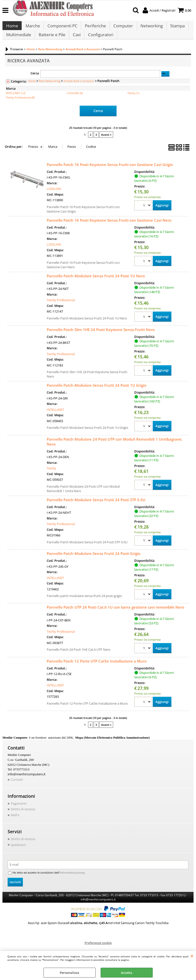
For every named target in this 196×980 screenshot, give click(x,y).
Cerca (35, 80)
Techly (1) (133, 100)
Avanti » (106, 141)
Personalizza (69, 973)
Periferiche (94, 28)
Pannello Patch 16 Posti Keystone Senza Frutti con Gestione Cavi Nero (109, 227)
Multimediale (18, 40)
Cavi (76, 40)
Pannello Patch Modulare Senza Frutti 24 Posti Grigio (94, 560)
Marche (32, 28)
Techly (51, 475)
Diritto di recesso (23, 816)
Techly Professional (61, 307)
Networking (150, 28)
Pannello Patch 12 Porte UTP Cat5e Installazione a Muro (97, 668)
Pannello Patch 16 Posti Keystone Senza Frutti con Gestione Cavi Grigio (110, 171)
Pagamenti (19, 810)
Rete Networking (50, 88)
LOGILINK (54, 196)
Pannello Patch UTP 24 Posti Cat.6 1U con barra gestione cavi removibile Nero (115, 614)
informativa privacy (68, 879)
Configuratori (100, 40)
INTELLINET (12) (16, 100)
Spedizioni (18, 851)
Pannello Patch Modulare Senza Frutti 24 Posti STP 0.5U (96, 506)
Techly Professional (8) (20, 105)
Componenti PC (62, 28)
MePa (15, 822)
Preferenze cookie (98, 949)
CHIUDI (192, 956)
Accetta (127, 973)
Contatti (17, 786)
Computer (122, 28)
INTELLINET (55, 416)
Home (12, 28)
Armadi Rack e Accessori (79, 88)
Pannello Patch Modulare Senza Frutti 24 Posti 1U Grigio (97, 392)
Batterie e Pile (52, 40)
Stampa (176, 28)
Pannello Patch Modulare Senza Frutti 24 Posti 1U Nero (96, 282)
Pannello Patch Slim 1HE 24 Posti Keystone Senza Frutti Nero (101, 336)
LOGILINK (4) (75, 100)
